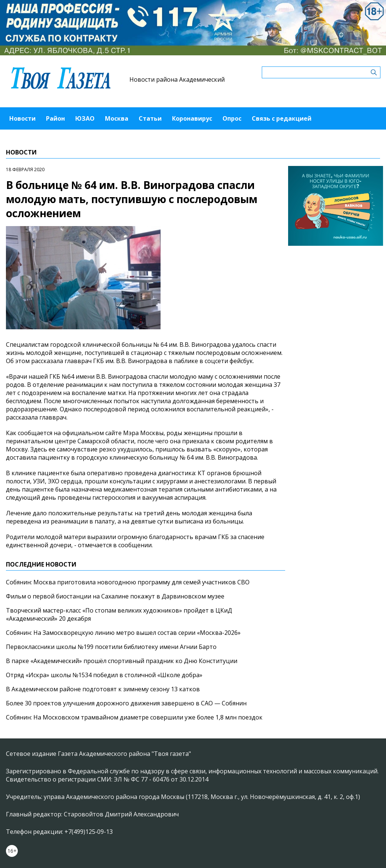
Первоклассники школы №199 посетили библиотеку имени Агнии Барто (111, 647)
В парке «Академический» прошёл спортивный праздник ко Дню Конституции (122, 661)
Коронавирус (192, 118)
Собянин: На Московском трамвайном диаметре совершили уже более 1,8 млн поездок (134, 717)
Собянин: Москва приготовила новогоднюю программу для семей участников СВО (128, 582)
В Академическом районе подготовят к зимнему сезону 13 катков (103, 689)
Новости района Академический (177, 79)
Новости (22, 118)
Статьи (150, 118)
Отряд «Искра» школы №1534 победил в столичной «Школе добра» (104, 675)
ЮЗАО (85, 118)
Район (55, 118)
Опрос (232, 118)
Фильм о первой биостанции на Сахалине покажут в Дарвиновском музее (115, 596)
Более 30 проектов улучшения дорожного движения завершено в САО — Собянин (126, 703)
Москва (117, 118)
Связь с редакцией (282, 118)
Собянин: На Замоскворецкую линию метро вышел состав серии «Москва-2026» (123, 633)
